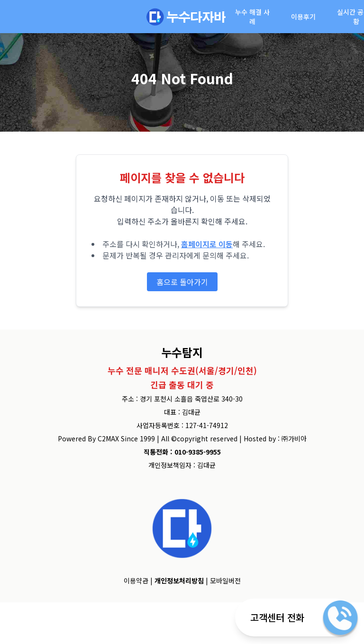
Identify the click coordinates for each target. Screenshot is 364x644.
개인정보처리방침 (179, 581)
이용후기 (303, 17)
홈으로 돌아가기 (182, 282)
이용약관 (136, 581)
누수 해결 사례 (252, 17)
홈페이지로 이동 (207, 244)
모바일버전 (225, 581)
